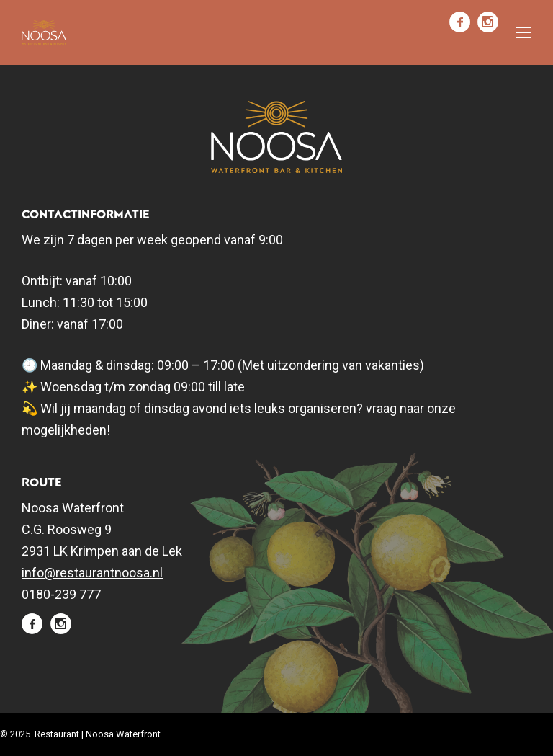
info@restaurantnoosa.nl (92, 573)
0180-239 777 (61, 594)
